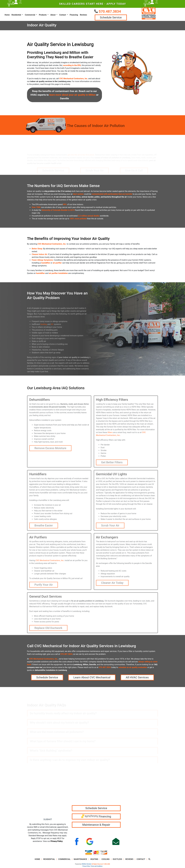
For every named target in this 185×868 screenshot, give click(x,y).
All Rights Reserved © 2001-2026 (101, 865)
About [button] (53, 15)
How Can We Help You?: (40, 809)
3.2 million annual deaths (89, 217)
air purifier (57, 264)
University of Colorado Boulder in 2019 (58, 211)
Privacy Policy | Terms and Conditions (92, 867)
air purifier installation (58, 274)
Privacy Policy (57, 842)
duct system (78, 195)
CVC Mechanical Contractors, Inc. (74, 79)
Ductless (117, 860)
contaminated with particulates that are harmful (112, 195)
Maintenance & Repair (96, 826)
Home (7, 15)
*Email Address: (36, 790)
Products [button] (43, 15)
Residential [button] (17, 15)
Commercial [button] (30, 15)
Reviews (83, 15)
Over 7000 (36, 208)
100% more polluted (78, 219)
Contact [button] (63, 15)
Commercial (64, 860)
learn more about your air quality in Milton (72, 96)
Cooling (105, 860)
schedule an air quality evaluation (133, 668)
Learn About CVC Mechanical (92, 678)
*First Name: (34, 780)
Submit (48, 820)
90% (65, 205)
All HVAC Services (137, 678)
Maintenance (80, 860)
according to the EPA (72, 66)
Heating (94, 860)
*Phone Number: (36, 799)
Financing (74, 15)
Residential (49, 860)
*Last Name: (56, 780)
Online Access (86, 865)
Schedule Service (110, 18)
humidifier (46, 264)
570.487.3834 (110, 11)
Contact (141, 860)
